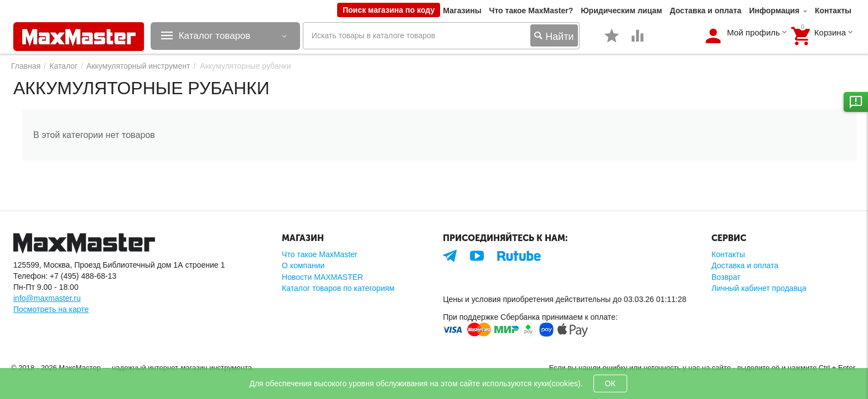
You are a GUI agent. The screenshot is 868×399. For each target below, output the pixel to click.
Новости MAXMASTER (322, 277)
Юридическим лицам (621, 11)
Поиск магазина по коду (389, 10)
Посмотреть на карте (51, 309)
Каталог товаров (218, 36)
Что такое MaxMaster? (531, 11)
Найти (554, 37)
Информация (774, 11)
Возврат (726, 277)
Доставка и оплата (706, 11)
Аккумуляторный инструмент (138, 66)
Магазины (462, 11)
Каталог (63, 66)
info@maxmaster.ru (47, 298)
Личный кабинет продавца (759, 288)
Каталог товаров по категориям (338, 288)
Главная (26, 66)
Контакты (833, 11)
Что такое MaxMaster (319, 254)
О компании (303, 265)
